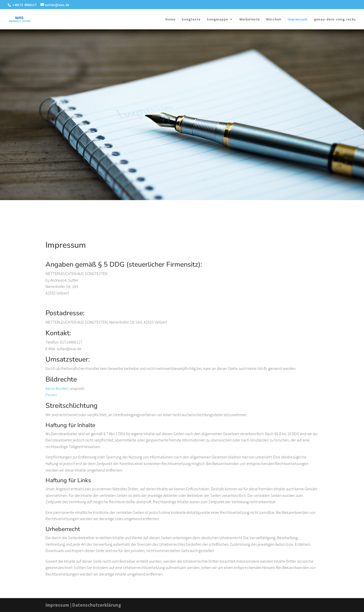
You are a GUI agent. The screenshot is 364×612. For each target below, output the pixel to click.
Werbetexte (250, 19)
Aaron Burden (57, 388)
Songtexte (191, 19)
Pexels (51, 395)
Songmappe (217, 19)
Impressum (298, 19)
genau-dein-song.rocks (335, 19)
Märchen (274, 19)
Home (170, 19)
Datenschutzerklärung (97, 605)
